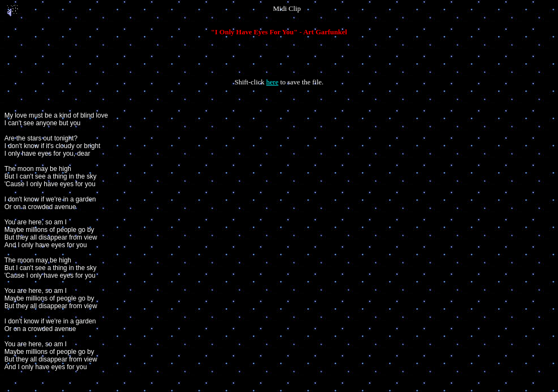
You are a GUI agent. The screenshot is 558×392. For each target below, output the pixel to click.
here (272, 82)
